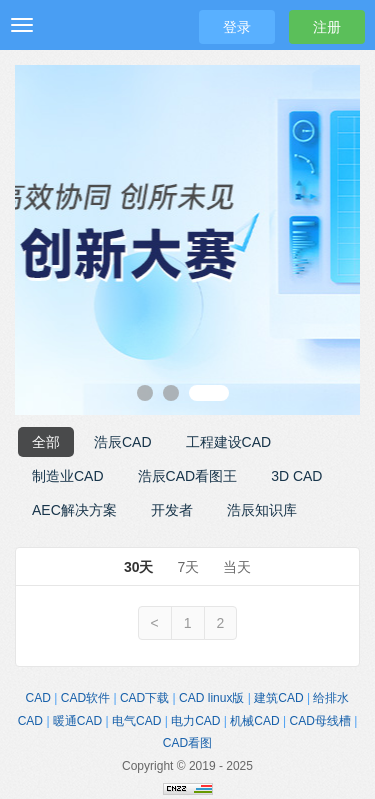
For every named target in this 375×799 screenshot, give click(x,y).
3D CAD (296, 476)
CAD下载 (144, 698)
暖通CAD (77, 721)
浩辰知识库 (262, 510)
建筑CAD (278, 698)
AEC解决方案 (74, 510)
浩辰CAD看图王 (188, 476)
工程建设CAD (229, 442)
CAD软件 (85, 698)
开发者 (172, 510)
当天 (237, 567)
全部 (46, 442)
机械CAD (254, 721)
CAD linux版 (211, 698)
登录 (237, 27)
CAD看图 (187, 743)
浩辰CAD (123, 442)
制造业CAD (68, 476)
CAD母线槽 (319, 721)
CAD (38, 698)
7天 (188, 567)
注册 (327, 27)
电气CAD (136, 721)
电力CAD (195, 721)
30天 (139, 567)
